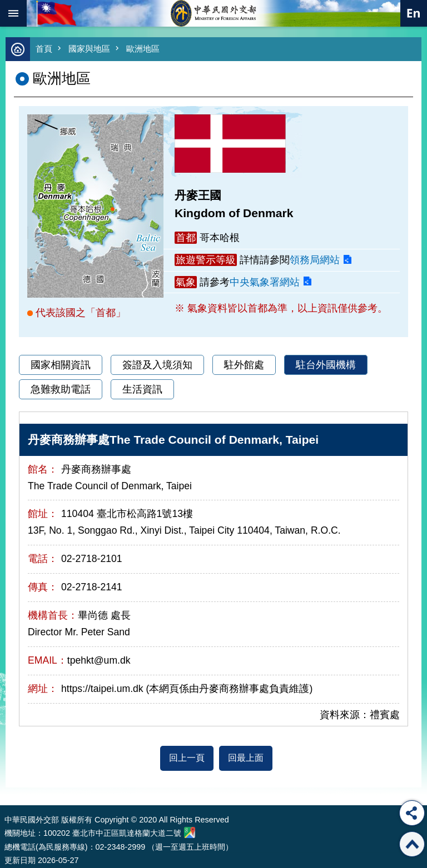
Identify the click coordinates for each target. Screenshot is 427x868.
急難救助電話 (61, 389)
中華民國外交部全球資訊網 (213, 13)
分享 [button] (412, 813)
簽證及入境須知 (157, 365)
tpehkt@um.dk (99, 660)
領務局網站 (315, 260)
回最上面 (246, 758)
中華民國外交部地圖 (190, 832)
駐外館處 (244, 365)
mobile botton (13, 13)
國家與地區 (89, 49)
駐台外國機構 (326, 365)
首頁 (44, 49)
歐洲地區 (143, 49)
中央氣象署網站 (265, 282)
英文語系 (414, 13)
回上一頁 (187, 758)
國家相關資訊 (61, 365)
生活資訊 (142, 389)
